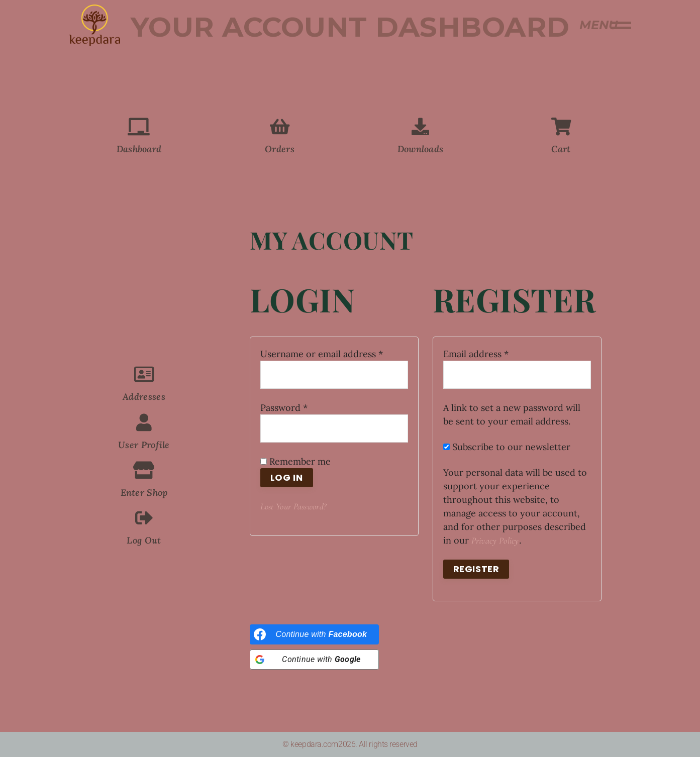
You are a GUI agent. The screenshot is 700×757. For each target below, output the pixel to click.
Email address (495, 353)
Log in (287, 477)
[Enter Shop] (144, 470)
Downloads (421, 149)
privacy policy (495, 540)
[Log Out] (144, 518)
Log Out (144, 540)
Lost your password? (293, 506)
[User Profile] (144, 422)
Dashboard (139, 149)
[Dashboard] (139, 126)
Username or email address (334, 353)
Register (476, 569)
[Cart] (561, 126)
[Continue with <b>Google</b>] (315, 660)
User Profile (144, 445)
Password (303, 407)
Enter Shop (144, 493)
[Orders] (280, 126)
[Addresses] (144, 374)
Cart (561, 149)
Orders (280, 149)
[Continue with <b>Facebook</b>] (315, 634)
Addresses (144, 397)
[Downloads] (420, 126)
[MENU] (622, 25)
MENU (598, 25)
